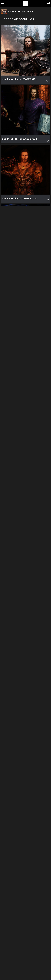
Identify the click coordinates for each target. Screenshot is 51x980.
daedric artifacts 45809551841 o (20, 974)
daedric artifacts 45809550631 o (20, 795)
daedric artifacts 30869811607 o (19, 318)
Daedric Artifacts (26, 11)
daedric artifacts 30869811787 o (19, 378)
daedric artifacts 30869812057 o (20, 437)
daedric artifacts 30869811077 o (19, 199)
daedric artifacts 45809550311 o (20, 735)
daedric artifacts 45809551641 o (20, 914)
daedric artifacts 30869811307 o (19, 258)
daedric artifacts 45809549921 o (20, 676)
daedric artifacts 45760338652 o (20, 556)
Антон (12, 11)
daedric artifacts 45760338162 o (20, 497)
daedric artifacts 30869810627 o (20, 79)
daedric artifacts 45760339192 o (20, 616)
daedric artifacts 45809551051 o (20, 855)
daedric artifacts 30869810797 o (20, 139)
